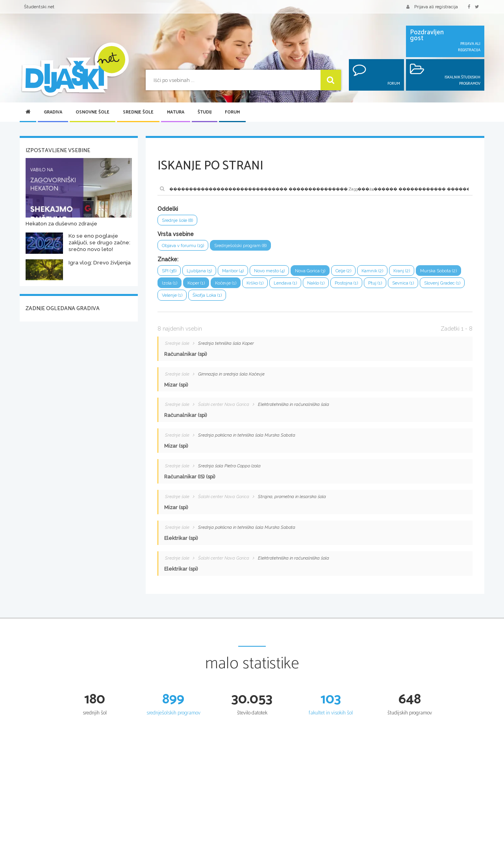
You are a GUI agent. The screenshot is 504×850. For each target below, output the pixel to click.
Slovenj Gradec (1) (216, 299)
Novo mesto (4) (276, 272)
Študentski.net (39, 7)
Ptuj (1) (441, 286)
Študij (205, 112)
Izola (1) (221, 286)
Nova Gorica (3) (320, 272)
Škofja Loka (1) (296, 299)
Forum (232, 112)
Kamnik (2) (387, 272)
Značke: (168, 261)
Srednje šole (138, 112)
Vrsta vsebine (176, 235)
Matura (176, 112)
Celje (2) (357, 272)
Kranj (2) (419, 272)
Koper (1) (249, 286)
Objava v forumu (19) (185, 246)
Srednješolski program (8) (247, 246)
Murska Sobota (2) (182, 286)
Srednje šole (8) (179, 220)
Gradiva (53, 112)
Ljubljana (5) (202, 272)
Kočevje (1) (281, 286)
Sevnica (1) (174, 299)
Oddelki (168, 209)
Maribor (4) (238, 272)
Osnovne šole (93, 112)
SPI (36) (170, 272)
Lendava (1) (346, 286)
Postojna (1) (411, 286)
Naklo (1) (378, 286)
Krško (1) (313, 286)
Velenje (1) (258, 299)
